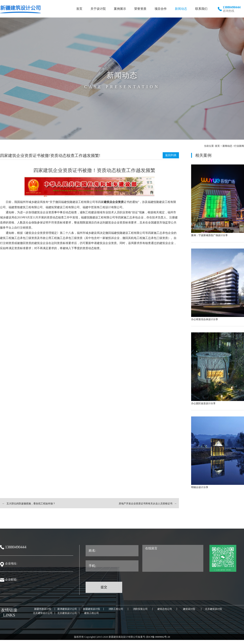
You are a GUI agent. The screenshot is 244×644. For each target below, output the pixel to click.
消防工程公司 (116, 609)
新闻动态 (227, 146)
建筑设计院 (189, 609)
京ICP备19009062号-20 (158, 637)
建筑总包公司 (165, 609)
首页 (217, 146)
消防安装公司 (140, 609)
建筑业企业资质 (114, 202)
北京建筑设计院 (213, 609)
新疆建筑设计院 (91, 609)
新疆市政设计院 (43, 609)
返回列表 (171, 155)
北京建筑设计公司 (43, 613)
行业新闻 (239, 146)
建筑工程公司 (91, 613)
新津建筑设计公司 (67, 609)
